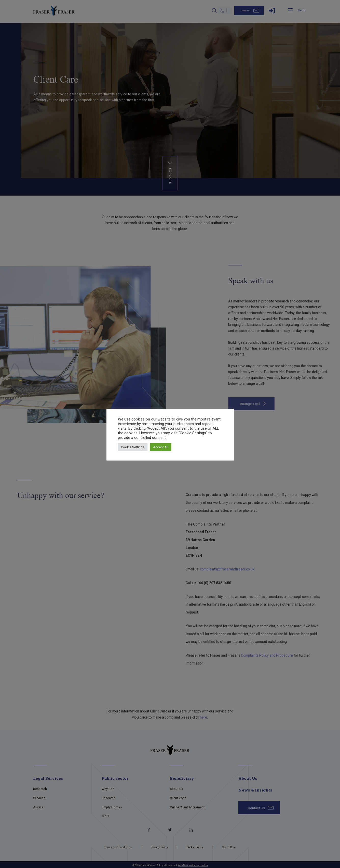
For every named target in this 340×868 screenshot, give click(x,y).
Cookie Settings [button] (133, 447)
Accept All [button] (161, 447)
